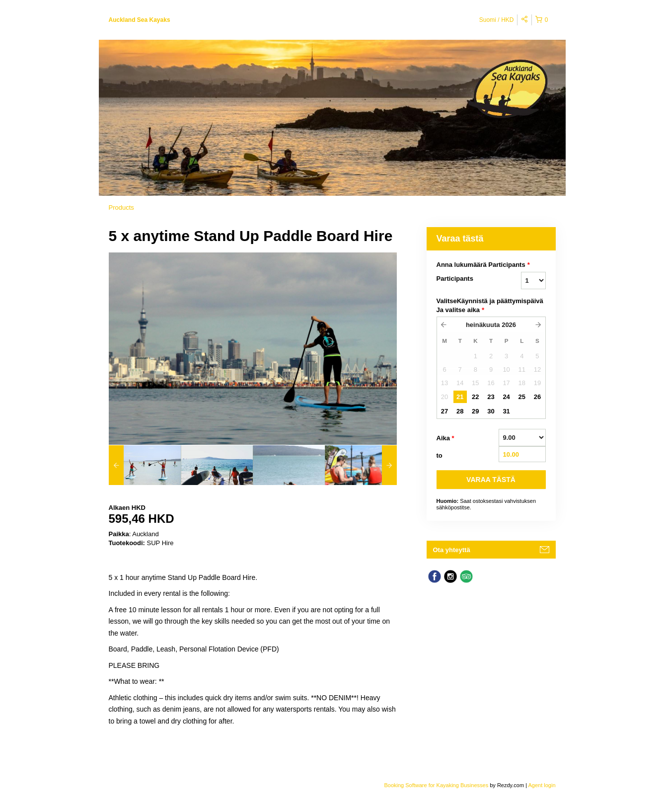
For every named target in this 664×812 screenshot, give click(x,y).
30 (491, 411)
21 (460, 397)
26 (537, 397)
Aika (445, 438)
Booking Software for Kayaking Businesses (437, 785)
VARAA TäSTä (491, 480)
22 (475, 397)
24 (506, 397)
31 (506, 411)
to (440, 455)
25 (522, 397)
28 (460, 411)
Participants (455, 279)
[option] (145, 465)
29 (475, 411)
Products (121, 207)
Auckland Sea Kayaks (140, 20)
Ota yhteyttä (452, 550)
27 (444, 411)
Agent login (542, 785)
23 (491, 397)
